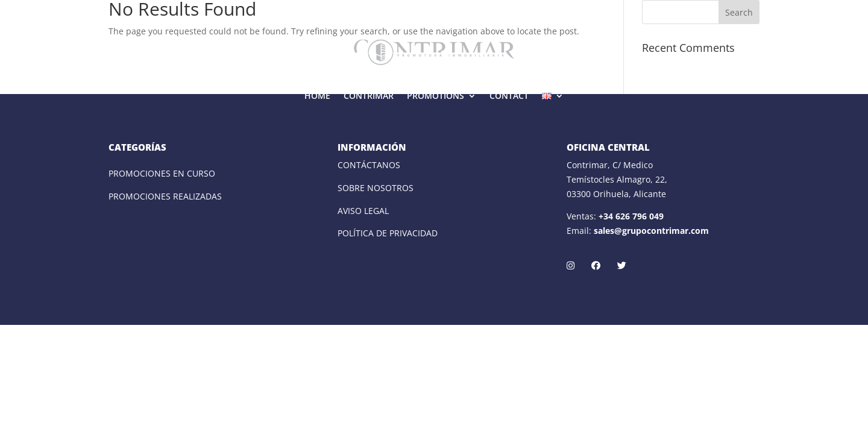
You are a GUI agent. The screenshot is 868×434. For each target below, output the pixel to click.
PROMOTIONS (436, 96)
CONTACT (509, 96)
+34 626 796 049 (631, 216)
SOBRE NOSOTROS (376, 188)
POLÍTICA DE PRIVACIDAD (388, 233)
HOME (317, 96)
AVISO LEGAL (363, 211)
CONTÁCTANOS (369, 165)
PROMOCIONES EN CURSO (162, 173)
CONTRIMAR (369, 96)
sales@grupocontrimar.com (651, 231)
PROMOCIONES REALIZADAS (165, 196)
